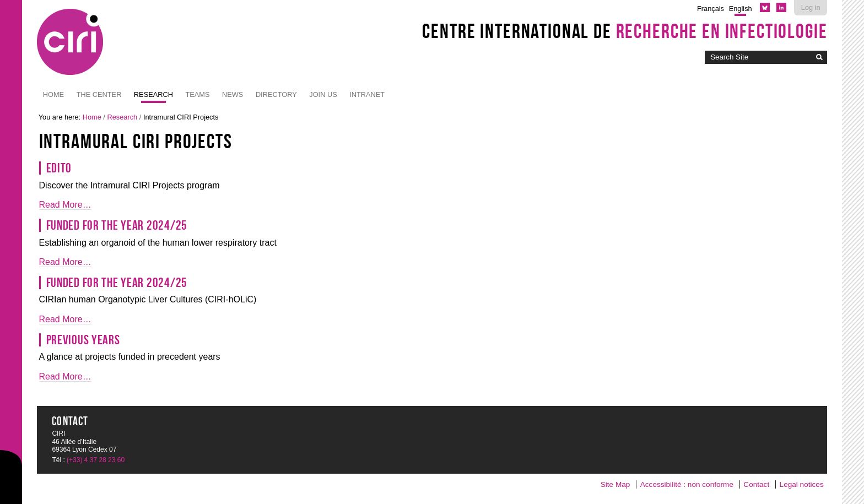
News (233, 94)
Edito (59, 168)
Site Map (615, 484)
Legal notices (802, 484)
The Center (99, 94)
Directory (276, 94)
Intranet (367, 94)
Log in (811, 7)
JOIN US (323, 94)
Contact (756, 484)
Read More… (65, 205)
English (741, 9)
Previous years (83, 340)
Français (711, 9)
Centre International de (625, 31)
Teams (197, 94)
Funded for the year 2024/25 (117, 225)
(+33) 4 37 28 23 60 (96, 460)
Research (153, 94)
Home (53, 94)
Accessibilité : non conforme (687, 484)
